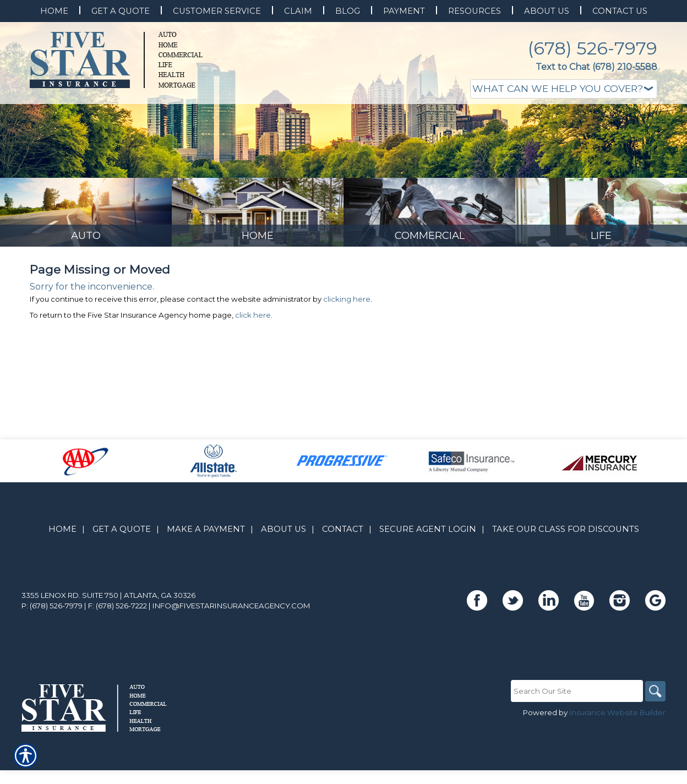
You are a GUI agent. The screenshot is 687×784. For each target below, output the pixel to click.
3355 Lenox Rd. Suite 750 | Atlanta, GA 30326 (108, 643)
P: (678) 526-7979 (52, 654)
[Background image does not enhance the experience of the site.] (86, 257)
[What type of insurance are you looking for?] (564, 89)
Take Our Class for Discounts (566, 577)
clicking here (347, 347)
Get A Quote (122, 577)
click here (253, 363)
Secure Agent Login (428, 577)
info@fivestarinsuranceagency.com (231, 654)
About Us (283, 577)
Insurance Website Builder (617, 760)
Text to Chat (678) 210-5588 (596, 67)
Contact (343, 577)
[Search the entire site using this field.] (575, 739)
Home (62, 577)
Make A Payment (206, 577)
